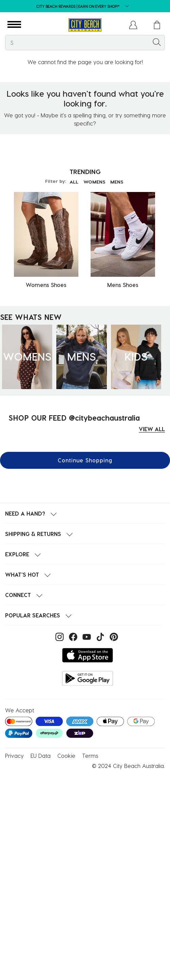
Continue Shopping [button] (85, 460)
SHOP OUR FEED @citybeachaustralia (74, 418)
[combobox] (85, 43)
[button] (14, 25)
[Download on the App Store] (88, 655)
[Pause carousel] (165, 2)
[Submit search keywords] (157, 42)
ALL (74, 182)
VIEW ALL (152, 429)
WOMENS (94, 182)
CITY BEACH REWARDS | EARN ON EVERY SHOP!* (78, 6)
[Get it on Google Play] (88, 678)
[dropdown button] (125, 7)
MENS (117, 182)
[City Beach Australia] (85, 25)
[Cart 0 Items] (157, 25)
